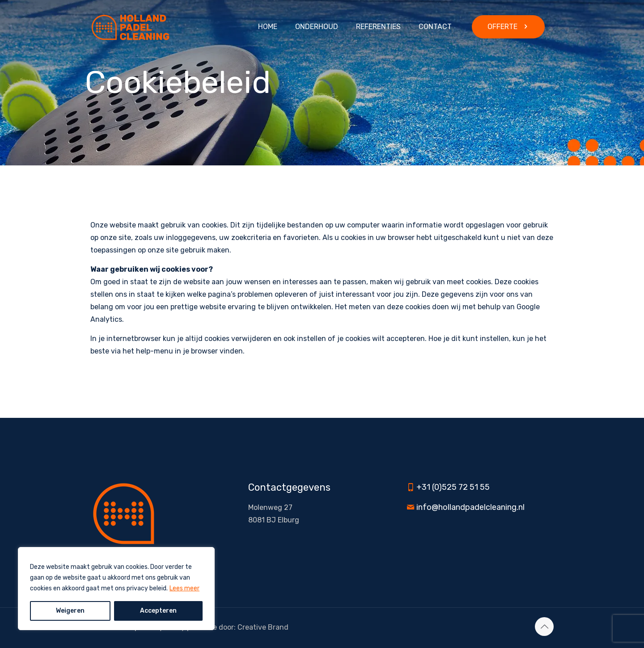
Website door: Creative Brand (239, 627)
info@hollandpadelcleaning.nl (470, 507)
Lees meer (184, 588)
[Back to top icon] (544, 627)
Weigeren (70, 611)
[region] (116, 589)
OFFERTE (508, 27)
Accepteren (158, 611)
